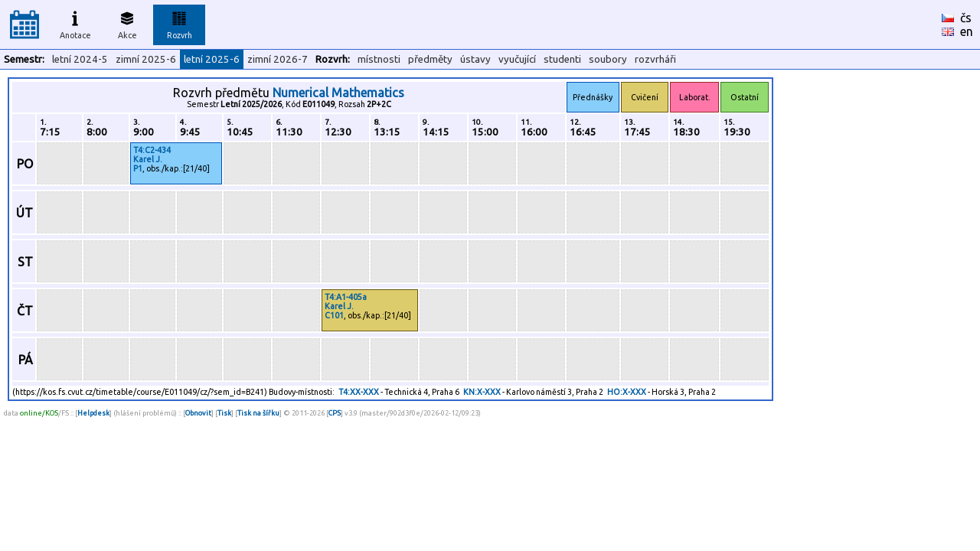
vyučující (517, 59)
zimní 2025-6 (146, 59)
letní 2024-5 (80, 59)
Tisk (224, 413)
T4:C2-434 (152, 150)
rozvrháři (655, 59)
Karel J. (148, 159)
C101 (334, 315)
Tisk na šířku (258, 413)
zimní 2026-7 (278, 59)
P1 (138, 168)
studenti (562, 59)
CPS (335, 413)
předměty (430, 59)
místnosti (379, 59)
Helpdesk (93, 413)
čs (966, 18)
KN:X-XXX (482, 392)
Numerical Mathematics (338, 93)
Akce (127, 23)
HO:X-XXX (627, 392)
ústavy (475, 59)
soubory (608, 59)
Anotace (75, 23)
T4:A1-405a (346, 297)
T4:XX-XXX (359, 392)
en (967, 31)
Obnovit (198, 413)
